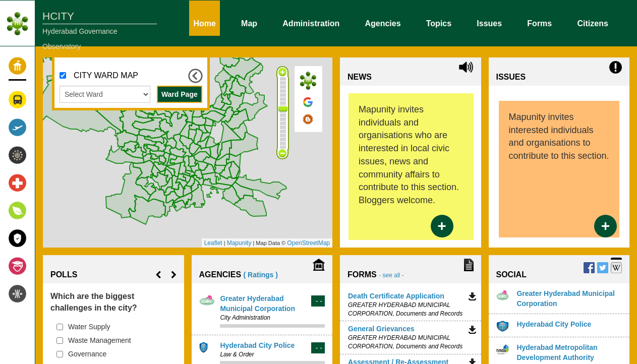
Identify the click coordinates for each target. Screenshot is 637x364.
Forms (539, 23)
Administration (311, 23)
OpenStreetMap (308, 243)
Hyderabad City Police (257, 345)
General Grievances (381, 329)
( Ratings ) (261, 275)
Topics (439, 23)
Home (204, 23)
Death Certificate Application (396, 296)
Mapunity (239, 243)
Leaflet (213, 243)
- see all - (391, 275)
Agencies (383, 23)
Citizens (592, 23)
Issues (489, 23)
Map (249, 23)
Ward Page (180, 94)
